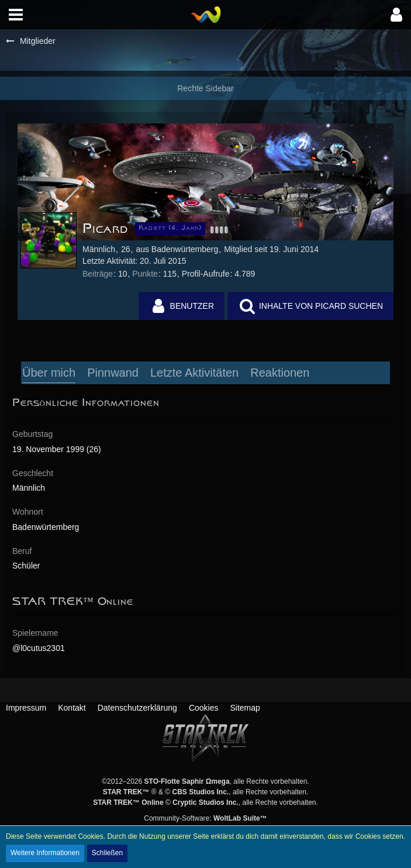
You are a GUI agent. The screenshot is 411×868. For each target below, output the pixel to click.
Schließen (107, 853)
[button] (16, 15)
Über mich (49, 373)
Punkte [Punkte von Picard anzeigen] (145, 274)
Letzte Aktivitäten (194, 373)
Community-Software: (205, 818)
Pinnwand (113, 373)
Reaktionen (280, 373)
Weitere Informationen (45, 853)
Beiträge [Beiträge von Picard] (98, 274)
